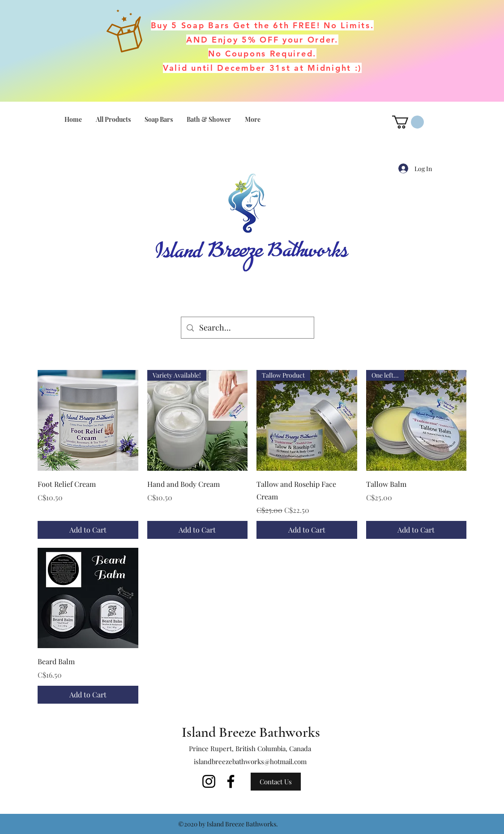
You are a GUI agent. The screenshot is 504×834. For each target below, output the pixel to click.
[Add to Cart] (88, 530)
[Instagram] (209, 781)
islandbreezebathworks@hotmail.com (250, 761)
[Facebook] (231, 781)
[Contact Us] (276, 782)
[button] (408, 122)
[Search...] (247, 328)
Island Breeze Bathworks (251, 732)
